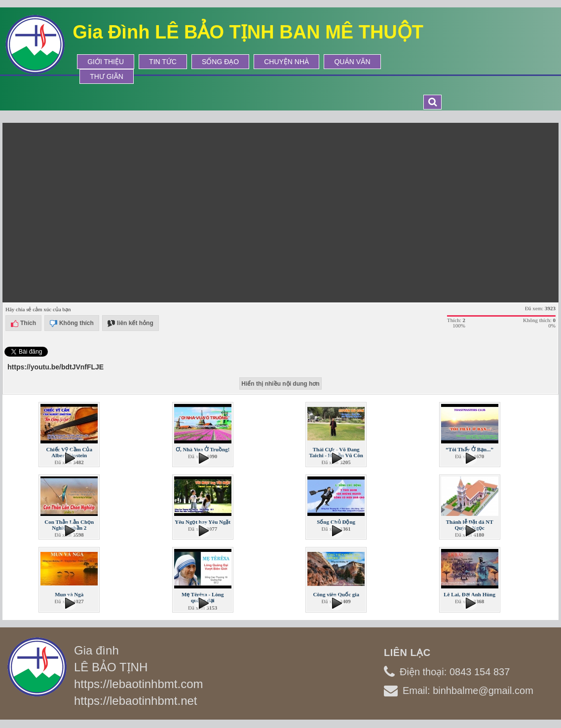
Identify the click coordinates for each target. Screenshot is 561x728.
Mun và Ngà (69, 594)
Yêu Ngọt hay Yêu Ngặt (203, 522)
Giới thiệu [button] (106, 62)
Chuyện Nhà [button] (286, 62)
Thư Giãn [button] (107, 76)
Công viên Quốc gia (336, 594)
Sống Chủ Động (336, 522)
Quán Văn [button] (352, 62)
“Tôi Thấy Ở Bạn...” (469, 449)
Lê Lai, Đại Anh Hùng (469, 594)
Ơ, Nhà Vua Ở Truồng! (203, 449)
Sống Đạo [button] (220, 62)
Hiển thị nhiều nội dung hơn (280, 384)
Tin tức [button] (163, 62)
